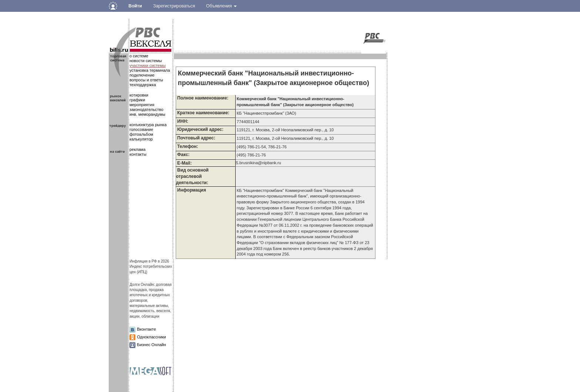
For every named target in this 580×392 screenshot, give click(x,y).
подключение (142, 75)
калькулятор (141, 139)
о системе (139, 56)
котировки (139, 95)
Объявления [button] (221, 6)
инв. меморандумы (147, 114)
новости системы (146, 61)
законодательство (146, 109)
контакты (138, 154)
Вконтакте (146, 329)
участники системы (148, 65)
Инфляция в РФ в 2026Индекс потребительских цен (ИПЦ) (151, 267)
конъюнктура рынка (148, 125)
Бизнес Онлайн (151, 345)
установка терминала (150, 70)
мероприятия (142, 105)
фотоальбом (141, 134)
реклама (137, 149)
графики (137, 100)
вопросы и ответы (146, 80)
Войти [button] (135, 6)
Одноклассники (151, 337)
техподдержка (143, 85)
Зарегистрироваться (174, 6)
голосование (141, 129)
